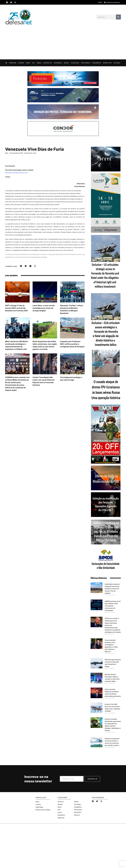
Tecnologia (75, 63)
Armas (39, 63)
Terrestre (13, 63)
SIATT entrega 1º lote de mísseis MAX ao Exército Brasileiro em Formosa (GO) (16, 308)
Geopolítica (48, 63)
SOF (34, 63)
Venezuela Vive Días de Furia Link (16, 173)
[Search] (118, 17)
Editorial (117, 63)
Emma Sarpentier (34, 254)
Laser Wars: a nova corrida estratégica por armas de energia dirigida (44, 308)
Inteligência (86, 63)
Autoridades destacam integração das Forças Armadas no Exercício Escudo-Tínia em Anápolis (112, 589)
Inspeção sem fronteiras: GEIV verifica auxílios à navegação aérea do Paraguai (72, 344)
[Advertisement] (63, 40)
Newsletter (107, 63)
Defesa (66, 63)
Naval (28, 63)
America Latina (28, 153)
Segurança (58, 63)
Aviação (21, 63)
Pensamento (97, 63)
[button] (21, 266)
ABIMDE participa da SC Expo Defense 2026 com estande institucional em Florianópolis (113, 606)
